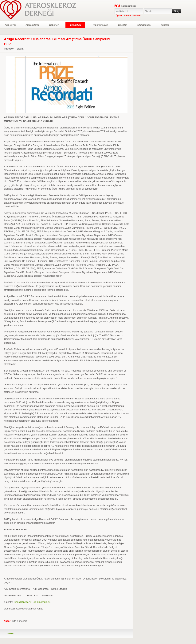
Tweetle (10, 633)
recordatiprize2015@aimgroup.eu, (32, 602)
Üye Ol (119, 16)
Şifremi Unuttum (132, 16)
